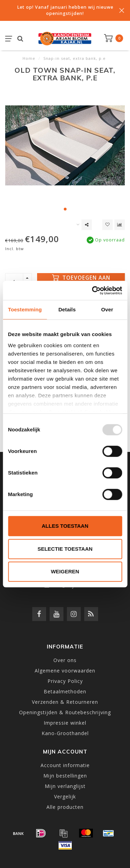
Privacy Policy (65, 681)
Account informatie (65, 765)
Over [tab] (107, 309)
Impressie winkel (65, 723)
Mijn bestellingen (65, 776)
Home (29, 58)
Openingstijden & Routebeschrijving (65, 712)
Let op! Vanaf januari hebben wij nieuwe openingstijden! (65, 10)
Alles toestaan (65, 526)
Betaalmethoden (65, 691)
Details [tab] (67, 309)
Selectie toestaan (65, 549)
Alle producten (65, 807)
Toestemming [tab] (25, 309)
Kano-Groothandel (65, 733)
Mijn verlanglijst (65, 786)
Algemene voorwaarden (65, 671)
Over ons (65, 660)
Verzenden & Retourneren (65, 702)
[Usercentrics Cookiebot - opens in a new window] (93, 290)
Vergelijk (65, 797)
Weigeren (65, 571)
